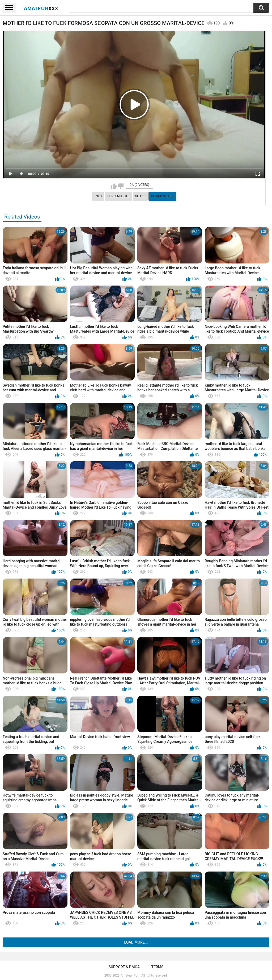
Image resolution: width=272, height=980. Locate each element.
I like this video (114, 186)
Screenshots (119, 196)
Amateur (41, 8)
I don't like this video (121, 186)
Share (140, 196)
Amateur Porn (130, 975)
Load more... (136, 942)
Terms (158, 967)
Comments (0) (162, 196)
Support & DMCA (124, 967)
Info (98, 196)
